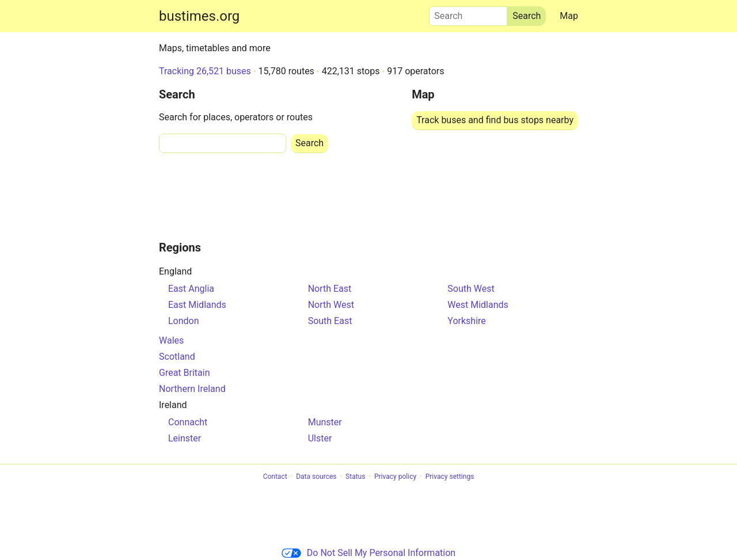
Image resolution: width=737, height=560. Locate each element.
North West (331, 305)
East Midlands (197, 305)
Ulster (320, 438)
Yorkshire (466, 321)
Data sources (316, 477)
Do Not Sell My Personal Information (368, 553)
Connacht (188, 422)
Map (569, 16)
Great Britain (185, 373)
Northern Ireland (192, 389)
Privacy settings (450, 477)
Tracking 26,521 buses (205, 71)
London (184, 321)
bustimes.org (199, 16)
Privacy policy (395, 477)
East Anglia (191, 289)
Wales (171, 340)
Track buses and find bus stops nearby (495, 120)
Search (468, 13)
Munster (325, 422)
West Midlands (478, 305)
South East (330, 321)
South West (471, 289)
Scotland (177, 357)
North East (330, 289)
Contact (275, 477)
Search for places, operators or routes (236, 117)
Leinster (185, 438)
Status (355, 477)
